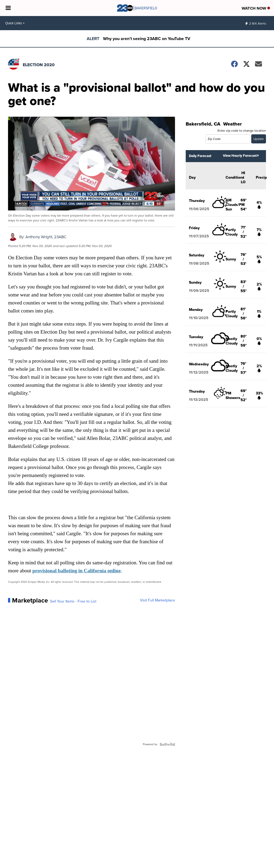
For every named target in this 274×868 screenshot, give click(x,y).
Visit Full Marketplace (157, 600)
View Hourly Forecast (241, 156)
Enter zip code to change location (242, 131)
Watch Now (256, 8)
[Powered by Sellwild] (167, 744)
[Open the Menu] (8, 8)
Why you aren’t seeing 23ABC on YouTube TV (147, 39)
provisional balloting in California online (77, 571)
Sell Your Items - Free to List (73, 601)
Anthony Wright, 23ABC (46, 237)
